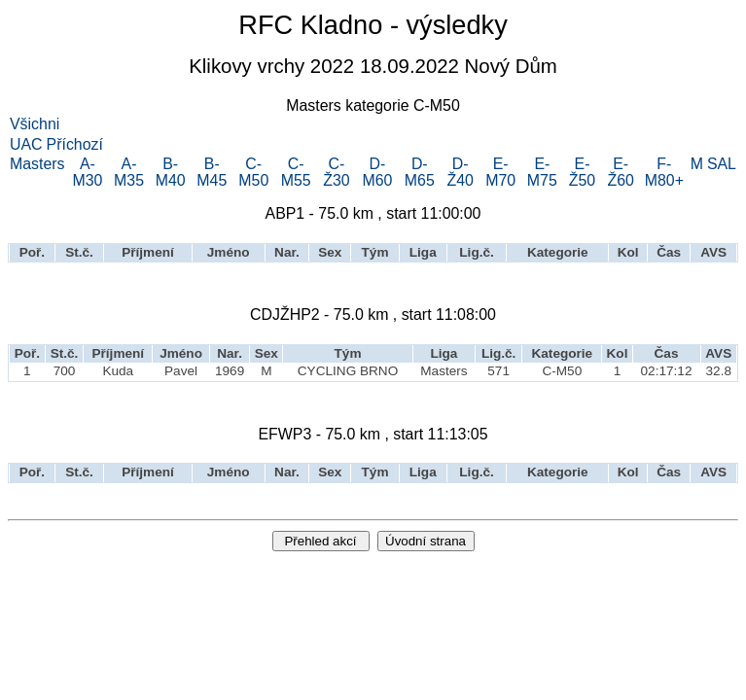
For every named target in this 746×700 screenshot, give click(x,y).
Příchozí (75, 145)
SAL (722, 164)
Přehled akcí (320, 541)
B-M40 (171, 173)
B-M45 (212, 173)
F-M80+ (664, 173)
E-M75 (542, 173)
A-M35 (129, 173)
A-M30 (87, 173)
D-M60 (377, 173)
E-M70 (500, 173)
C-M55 (296, 173)
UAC (26, 145)
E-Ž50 (582, 173)
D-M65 (420, 173)
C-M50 (253, 173)
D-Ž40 (460, 173)
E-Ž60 (621, 173)
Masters (37, 164)
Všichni (35, 124)
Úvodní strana (426, 541)
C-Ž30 (336, 173)
